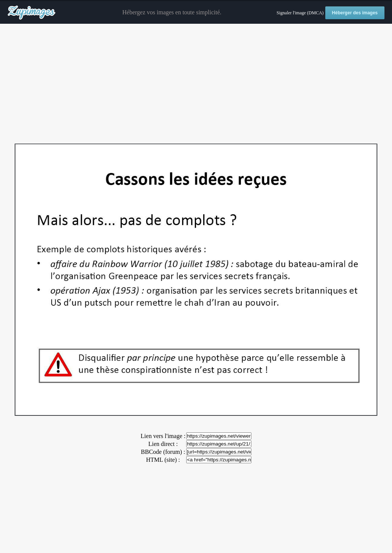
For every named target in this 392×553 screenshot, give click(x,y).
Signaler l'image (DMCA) (300, 13)
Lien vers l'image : (163, 436)
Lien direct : (163, 444)
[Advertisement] (196, 84)
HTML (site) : (163, 460)
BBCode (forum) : (163, 452)
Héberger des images (355, 13)
